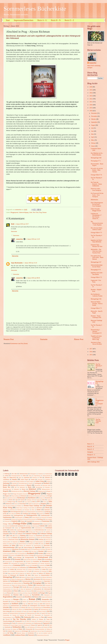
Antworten (14, 231)
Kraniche (12, 555)
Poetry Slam (28, 593)
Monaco (36, 575)
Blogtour (7, 496)
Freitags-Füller (20, 524)
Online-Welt (16, 589)
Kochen (41, 554)
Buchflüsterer (32, 498)
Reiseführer (28, 597)
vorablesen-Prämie (20, 635)
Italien (14, 545)
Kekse (49, 549)
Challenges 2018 (30, 500)
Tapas (49, 613)
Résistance (38, 602)
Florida (25, 519)
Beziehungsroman (7, 489)
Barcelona (13, 485)
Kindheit (27, 551)
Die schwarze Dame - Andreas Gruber (97, 229)
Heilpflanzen (23, 538)
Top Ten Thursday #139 (98, 421)
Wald (46, 625)
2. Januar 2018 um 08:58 (33, 278)
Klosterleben (22, 554)
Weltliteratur (32, 627)
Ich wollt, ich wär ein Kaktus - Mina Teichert (97, 170)
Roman (45, 212)
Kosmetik (5, 555)
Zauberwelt (17, 631)
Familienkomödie (45, 515)
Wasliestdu (7, 627)
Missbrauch (13, 575)
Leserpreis (27, 565)
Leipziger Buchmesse (45, 563)
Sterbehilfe (19, 611)
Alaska (30, 476)
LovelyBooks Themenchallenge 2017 (18, 571)
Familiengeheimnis (18, 515)
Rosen (18, 602)
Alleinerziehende (46, 476)
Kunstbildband (48, 559)
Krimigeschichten (30, 557)
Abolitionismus (49, 474)
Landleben (6, 563)
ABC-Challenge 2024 (93, 462)
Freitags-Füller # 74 (96, 175)
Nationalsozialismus (27, 581)
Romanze (13, 602)
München (5, 581)
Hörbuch (48, 542)
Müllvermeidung (47, 579)
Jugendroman (15, 549)
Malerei (35, 573)
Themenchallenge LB (8, 617)
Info (15, 544)
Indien (10, 544)
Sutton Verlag (42, 611)
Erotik (5, 514)
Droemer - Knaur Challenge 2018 (96, 317)
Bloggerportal (14, 212)
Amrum (33, 480)
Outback (23, 591)
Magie (9, 573)
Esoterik (41, 514)
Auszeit (31, 483)
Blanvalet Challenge (29, 491)
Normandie (48, 585)
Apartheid (11, 481)
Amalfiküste (6, 480)
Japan (20, 548)
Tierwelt (8, 619)
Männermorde (20, 579)
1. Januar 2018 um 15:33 (30, 263)
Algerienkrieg (37, 476)
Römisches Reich (46, 602)
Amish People (24, 480)
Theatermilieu (38, 615)
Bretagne (50, 496)
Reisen (36, 597)
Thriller (17, 617)
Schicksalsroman (15, 606)
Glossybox (6, 534)
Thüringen (37, 617)
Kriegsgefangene (39, 555)
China (43, 500)
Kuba (29, 559)
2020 (91, 105)
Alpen (20, 477)
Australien (15, 483)
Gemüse (12, 530)
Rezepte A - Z (91, 455)
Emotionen (47, 510)
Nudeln (30, 587)
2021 (91, 102)
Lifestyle (5, 569)
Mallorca (41, 573)
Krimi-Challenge (17, 557)
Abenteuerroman (23, 474)
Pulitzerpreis (47, 595)
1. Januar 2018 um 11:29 (33, 239)
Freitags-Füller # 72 (96, 277)
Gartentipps (28, 526)
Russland (31, 602)
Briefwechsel (12, 498)
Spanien (36, 609)
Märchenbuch (37, 579)
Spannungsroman (45, 609)
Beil (16, 487)
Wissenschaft (29, 629)
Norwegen (16, 587)
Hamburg (23, 536)
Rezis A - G (42, 20)
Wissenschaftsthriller (40, 629)
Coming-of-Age (11, 502)
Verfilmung (6, 625)
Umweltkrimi (40, 621)
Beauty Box (7, 487)
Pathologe (48, 591)
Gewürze (31, 532)
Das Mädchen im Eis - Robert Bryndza (97, 154)
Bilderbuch (32, 489)
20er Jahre (14, 474)
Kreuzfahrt (26, 555)
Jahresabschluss (37, 546)
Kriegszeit (48, 555)
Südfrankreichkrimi (14, 613)
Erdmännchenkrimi (31, 512)
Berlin (30, 487)
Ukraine (33, 621)
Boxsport (43, 496)
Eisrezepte (27, 510)
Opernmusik (28, 589)
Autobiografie (38, 483)
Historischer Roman (27, 539)
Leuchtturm (42, 565)
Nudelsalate (37, 587)
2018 (91, 111)
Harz (9, 538)
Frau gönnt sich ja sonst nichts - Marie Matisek (97, 257)
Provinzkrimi (26, 595)
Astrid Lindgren (30, 481)
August (93, 125)
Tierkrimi (50, 617)
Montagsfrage (8, 577)
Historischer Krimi (13, 540)
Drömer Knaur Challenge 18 (23, 508)
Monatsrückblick (45, 575)
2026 (91, 87)
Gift (42, 532)
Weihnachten (17, 627)
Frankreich (15, 521)
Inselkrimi (30, 544)
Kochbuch (31, 553)
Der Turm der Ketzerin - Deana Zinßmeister (96, 184)
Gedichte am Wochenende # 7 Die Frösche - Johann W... (96, 216)
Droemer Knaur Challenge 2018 (33, 506)
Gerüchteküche (28, 530)
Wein (26, 627)
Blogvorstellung (15, 496)
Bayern (29, 485)
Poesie (21, 593)
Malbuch (28, 573)
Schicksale (5, 606)
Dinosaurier (36, 504)
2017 (91, 349)
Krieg (32, 555)
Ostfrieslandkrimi (7, 591)
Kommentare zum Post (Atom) (19, 344)
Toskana (41, 619)
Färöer (51, 524)
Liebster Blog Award (46, 568)
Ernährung (48, 512)
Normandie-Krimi (7, 587)
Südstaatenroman (31, 613)
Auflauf (49, 481)
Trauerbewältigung (8, 621)
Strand (30, 611)
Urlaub (13, 623)
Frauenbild (29, 521)
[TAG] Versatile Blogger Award (96, 210)
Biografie (6, 491)
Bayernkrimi (37, 485)
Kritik (25, 559)
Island (47, 544)
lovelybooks (31, 633)
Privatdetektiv (7, 595)
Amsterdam (40, 480)
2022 (91, 99)
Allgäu (5, 477)
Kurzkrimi (28, 562)
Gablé (6, 526)
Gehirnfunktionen (39, 528)
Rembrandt (50, 597)
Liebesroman (33, 567)
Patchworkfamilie (40, 591)
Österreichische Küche (42, 635)
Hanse (4, 538)
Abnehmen (41, 474)
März (93, 140)
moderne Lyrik (47, 633)
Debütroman (9, 504)
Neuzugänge (37, 583)
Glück (14, 534)
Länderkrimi (36, 571)
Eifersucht (12, 510)
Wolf (4, 631)
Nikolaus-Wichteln (22, 585)
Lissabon (12, 569)
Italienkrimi (28, 546)
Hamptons (31, 536)
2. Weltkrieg (6, 474)
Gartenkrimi (20, 526)
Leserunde (34, 565)
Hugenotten (15, 542)
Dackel (45, 502)
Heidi (13, 224)
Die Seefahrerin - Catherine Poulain (97, 295)
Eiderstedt (5, 510)
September (94, 122)
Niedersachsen (6, 585)
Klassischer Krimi (13, 554)
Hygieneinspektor (39, 542)
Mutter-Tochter (30, 577)
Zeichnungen (25, 631)
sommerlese (19, 239)
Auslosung (6, 483)
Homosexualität (7, 542)
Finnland (7, 519)
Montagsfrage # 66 (96, 299)
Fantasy (27, 517)
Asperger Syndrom (20, 481)
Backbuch (46, 483)
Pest (4, 593)
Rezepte (16, 599)
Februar (93, 143)
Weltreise (39, 627)
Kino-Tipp (34, 551)
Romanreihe (45, 599)
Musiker (23, 577)
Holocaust (48, 540)
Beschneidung (39, 487)
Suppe (35, 611)
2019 (91, 108)
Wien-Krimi (8, 629)
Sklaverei (14, 609)
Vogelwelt (40, 625)
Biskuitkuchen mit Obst (17, 491)
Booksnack (23, 496)
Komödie (48, 554)
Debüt (50, 502)
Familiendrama (7, 515)
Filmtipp (50, 517)
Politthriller (35, 593)
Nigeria (13, 585)
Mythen (13, 579)
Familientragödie (19, 517)
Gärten (16, 536)
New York (36, 212)
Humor (22, 542)
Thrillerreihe (28, 617)
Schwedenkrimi (15, 607)
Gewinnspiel (22, 532)
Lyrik (30, 571)
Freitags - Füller (7, 524)
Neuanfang (26, 583)
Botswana (31, 496)
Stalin (13, 611)
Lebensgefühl (14, 563)
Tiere (42, 617)
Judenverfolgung (24, 212)
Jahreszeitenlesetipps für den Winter (97, 266)
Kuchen (34, 559)
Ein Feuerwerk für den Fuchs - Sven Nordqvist (97, 195)
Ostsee (16, 591)
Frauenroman (46, 521)
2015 (91, 355)
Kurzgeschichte (9, 562)
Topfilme (34, 619)
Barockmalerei (22, 485)
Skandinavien (6, 609)
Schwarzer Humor (45, 606)
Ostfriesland (47, 589)
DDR (33, 502)
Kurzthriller (36, 562)
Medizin (48, 573)
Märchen (28, 579)
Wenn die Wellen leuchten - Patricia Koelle (97, 304)
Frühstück (45, 524)
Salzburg (35, 604)
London (44, 569)
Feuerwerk (44, 517)
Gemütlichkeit (20, 530)
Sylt (48, 611)
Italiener (21, 546)
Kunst (40, 559)
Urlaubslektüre (28, 623)
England (5, 512)
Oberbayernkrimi (7, 589)
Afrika (24, 476)
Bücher (11, 500)
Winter (20, 629)
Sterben (25, 611)
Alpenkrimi (27, 477)
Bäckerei (5, 500)
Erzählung (25, 514)
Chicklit (38, 500)
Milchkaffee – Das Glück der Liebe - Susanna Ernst (96, 251)
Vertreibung (26, 625)
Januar (93, 146)
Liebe (31, 212)
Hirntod (5, 540)
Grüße (11, 536)
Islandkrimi (6, 546)
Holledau (41, 540)
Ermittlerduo (40, 512)
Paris (33, 591)
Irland (37, 544)
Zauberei (10, 631)
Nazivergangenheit (7, 583)
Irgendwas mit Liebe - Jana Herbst (97, 274)
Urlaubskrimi (20, 623)
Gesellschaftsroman (39, 530)
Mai (92, 134)
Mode (29, 575)
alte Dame (42, 631)
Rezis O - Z (69, 20)
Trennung (17, 621)
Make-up (22, 573)
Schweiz (23, 607)
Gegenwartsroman (26, 528)
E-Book (47, 508)
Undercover (48, 621)
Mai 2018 (15, 573)
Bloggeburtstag (42, 491)
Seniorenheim (47, 607)
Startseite (44, 339)
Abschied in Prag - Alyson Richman (96, 343)
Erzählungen (34, 514)
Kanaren (29, 549)
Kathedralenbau (37, 549)
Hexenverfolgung (46, 538)
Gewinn (5, 532)
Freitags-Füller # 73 (96, 233)
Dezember (94, 113)
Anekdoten (48, 480)
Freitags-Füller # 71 (96, 308)
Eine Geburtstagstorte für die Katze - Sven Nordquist (97, 204)
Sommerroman (28, 609)
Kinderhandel (19, 551)
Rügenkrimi (6, 604)
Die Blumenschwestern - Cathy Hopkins (97, 223)
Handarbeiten (39, 536)
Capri (16, 500)
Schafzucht (48, 604)
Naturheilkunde (38, 581)
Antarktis (5, 481)
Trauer (48, 619)
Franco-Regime (49, 519)
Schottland (24, 606)
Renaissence (8, 600)
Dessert (16, 504)
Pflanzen (9, 593)
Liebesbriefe (15, 568)
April (93, 137)
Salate (29, 604)
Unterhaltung (6, 623)
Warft (51, 625)
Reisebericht (19, 597)
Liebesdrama (23, 568)
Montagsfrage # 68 (96, 158)
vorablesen (7, 635)
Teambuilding (6, 615)
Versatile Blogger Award (16, 625)
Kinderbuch (7, 551)
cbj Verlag (10, 633)
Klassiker (41, 551)
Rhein (25, 600)
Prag (40, 212)
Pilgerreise (16, 593)
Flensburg (20, 519)
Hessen (39, 538)
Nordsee (30, 585)
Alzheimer (47, 477)
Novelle (24, 587)
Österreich (31, 635)
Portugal (42, 593)
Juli (92, 128)
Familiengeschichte (32, 515)
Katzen (44, 549)
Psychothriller (36, 595)
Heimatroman (32, 538)
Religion (43, 597)
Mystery (44, 577)
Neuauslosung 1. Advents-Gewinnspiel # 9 (96, 331)
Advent (7, 476)
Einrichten (20, 510)
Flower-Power (32, 519)
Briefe (6, 498)
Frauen (22, 521)
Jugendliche (48, 548)
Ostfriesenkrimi (37, 589)
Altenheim (35, 477)
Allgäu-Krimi (12, 477)
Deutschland (23, 504)
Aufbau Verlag (40, 481)
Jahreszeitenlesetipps (9, 547)
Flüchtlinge (40, 519)
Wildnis (14, 629)
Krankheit (19, 555)
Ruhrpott (25, 602)
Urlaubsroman (37, 623)
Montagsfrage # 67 (96, 262)
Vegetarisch (46, 623)
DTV (39, 502)
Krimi (5, 557)
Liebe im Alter (6, 568)
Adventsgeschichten (16, 476)
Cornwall (20, 502)
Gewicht (48, 530)
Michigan (5, 575)
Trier (23, 621)
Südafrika (5, 613)
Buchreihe (48, 498)
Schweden (6, 607)
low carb (39, 633)
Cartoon (22, 500)
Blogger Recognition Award (20, 494)
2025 (91, 90)
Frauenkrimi (37, 521)
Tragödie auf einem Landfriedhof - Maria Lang (96, 338)
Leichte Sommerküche (33, 563)
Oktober (94, 119)
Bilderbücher (94, 200)
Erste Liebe (11, 514)
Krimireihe (7, 559)
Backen (5, 485)
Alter (41, 477)
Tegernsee (22, 615)
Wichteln (45, 627)
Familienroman (7, 517)
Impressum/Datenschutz (24, 20)
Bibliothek (16, 489)
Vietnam (33, 625)
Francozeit (7, 521)
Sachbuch (15, 604)
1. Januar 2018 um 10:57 (22, 224)
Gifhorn (37, 532)
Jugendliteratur (6, 549)
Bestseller (48, 487)
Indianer (5, 544)
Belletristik (22, 487)
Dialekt (30, 504)
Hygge (31, 542)
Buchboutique (21, 498)
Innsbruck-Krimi (22, 544)
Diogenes (43, 504)
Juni (92, 131)
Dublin (33, 508)
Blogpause (49, 494)
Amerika (14, 479)
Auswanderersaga (23, 483)
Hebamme (15, 538)
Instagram (90, 452)
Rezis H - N (56, 20)
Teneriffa (29, 615)
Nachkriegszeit (14, 581)
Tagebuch (44, 613)
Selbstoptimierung (37, 607)
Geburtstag (35, 526)
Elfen (33, 510)
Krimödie (18, 559)
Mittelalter (22, 575)
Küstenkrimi (45, 561)
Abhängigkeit (33, 474)
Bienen (24, 489)
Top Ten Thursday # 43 (99, 366)
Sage (24, 604)
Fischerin (13, 519)
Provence (16, 595)
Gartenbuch (12, 526)
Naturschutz (47, 581)
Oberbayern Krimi (46, 587)
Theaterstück (47, 615)
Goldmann (20, 534)
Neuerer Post (9, 339)
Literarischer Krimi (21, 569)
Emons (39, 510)
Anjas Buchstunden (17, 263)
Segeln (29, 607)
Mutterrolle (38, 577)
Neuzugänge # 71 (96, 161)
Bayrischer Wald (46, 485)
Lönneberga (44, 571)
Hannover (48, 536)
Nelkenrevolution (17, 583)
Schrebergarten (34, 606)
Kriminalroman (43, 557)
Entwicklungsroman (16, 512)
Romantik (5, 602)
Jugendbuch (38, 547)
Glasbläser (48, 532)
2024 (91, 93)
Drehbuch (19, 506)
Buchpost (41, 498)
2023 (91, 96)
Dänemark (39, 508)
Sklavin (20, 609)
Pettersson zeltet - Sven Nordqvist (96, 190)
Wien (51, 627)
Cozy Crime (27, 502)
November (94, 116)
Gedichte (42, 526)
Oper (22, 589)
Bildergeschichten (46, 489)
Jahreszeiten (47, 546)
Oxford (28, 591)
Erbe (24, 512)
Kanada (23, 549)
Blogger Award (7, 494)
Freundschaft (36, 524)
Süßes (38, 613)
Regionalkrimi (8, 597)
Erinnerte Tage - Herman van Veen (97, 246)
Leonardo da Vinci (7, 565)
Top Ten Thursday (20, 619)
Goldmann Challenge (31, 534)
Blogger (49, 491)
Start (8, 20)
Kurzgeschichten (19, 562)
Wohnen (48, 629)
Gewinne (13, 532)
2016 (91, 352)
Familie (47, 513)
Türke (28, 621)
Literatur (30, 569)
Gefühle (16, 528)
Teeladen (14, 615)
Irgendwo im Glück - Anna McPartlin (97, 241)
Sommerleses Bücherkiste (35, 9)
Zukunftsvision (34, 631)
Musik (18, 577)
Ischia (42, 544)
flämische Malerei (21, 633)
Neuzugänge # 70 (96, 270)
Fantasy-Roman (36, 517)
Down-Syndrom (11, 506)
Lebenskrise (22, 563)
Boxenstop (37, 496)
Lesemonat (17, 565)
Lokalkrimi (37, 569)
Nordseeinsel (39, 585)
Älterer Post (79, 339)
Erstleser (18, 514)
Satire (41, 604)
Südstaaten (23, 613)
